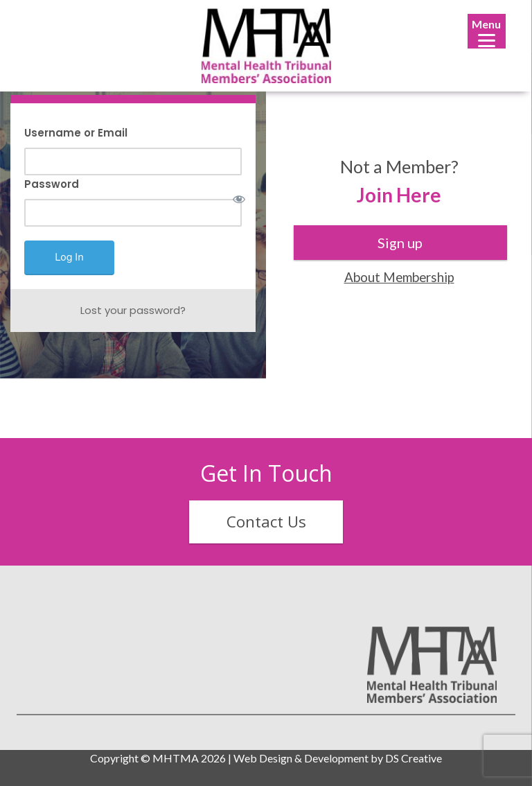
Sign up (400, 243)
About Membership (399, 277)
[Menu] (487, 31)
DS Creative (414, 758)
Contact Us (266, 522)
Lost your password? (133, 310)
